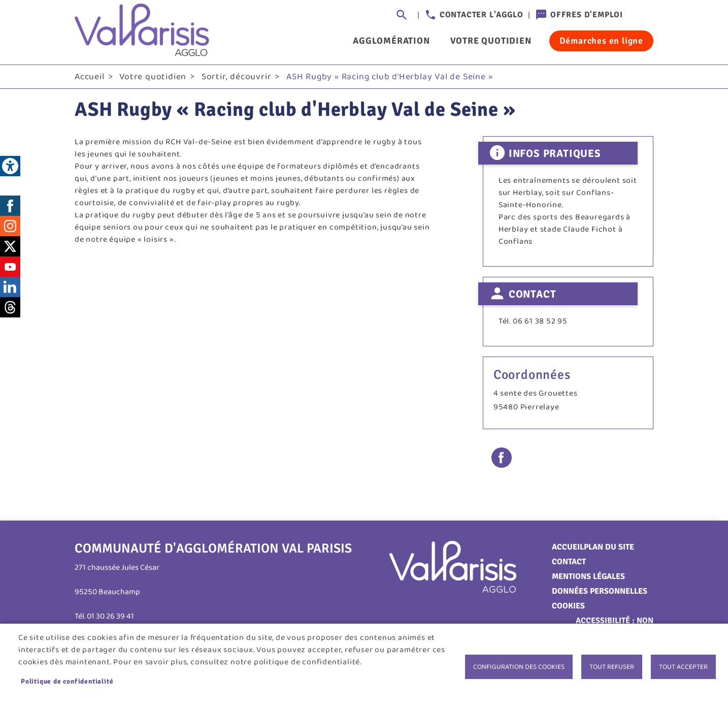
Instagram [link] (10, 226)
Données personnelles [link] (600, 591)
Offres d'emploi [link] (587, 15)
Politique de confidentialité (67, 681)
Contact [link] (569, 562)
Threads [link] (10, 307)
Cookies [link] (568, 606)
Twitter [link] (10, 246)
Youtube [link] (10, 267)
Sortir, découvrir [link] (237, 77)
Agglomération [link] (391, 41)
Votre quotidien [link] (491, 41)
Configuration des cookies (519, 667)
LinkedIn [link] (10, 287)
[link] (10, 166)
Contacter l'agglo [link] (482, 15)
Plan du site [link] (609, 547)
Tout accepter (683, 667)
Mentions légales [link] (588, 576)
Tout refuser (612, 667)
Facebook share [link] (502, 458)
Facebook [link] (10, 206)
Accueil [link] (90, 77)
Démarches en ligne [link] (601, 41)
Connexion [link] (643, 15)
